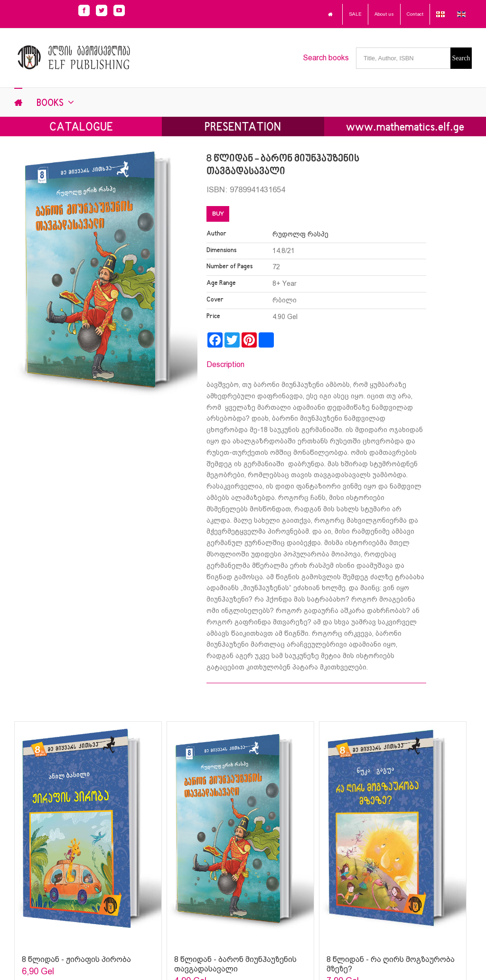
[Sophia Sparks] (88, 834)
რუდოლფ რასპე (300, 234)
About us (384, 14)
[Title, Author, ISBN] (403, 58)
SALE (355, 14)
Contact (415, 14)
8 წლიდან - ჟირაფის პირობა (76, 959)
